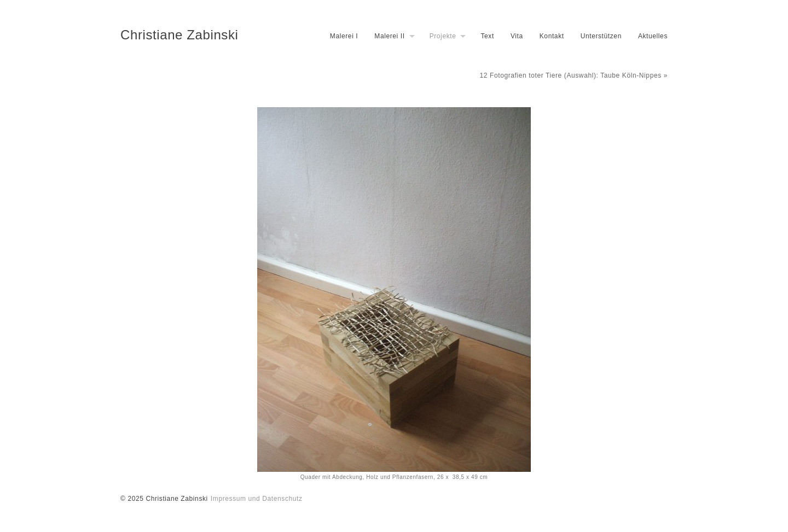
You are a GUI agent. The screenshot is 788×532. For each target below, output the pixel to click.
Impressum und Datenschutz (257, 499)
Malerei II (389, 36)
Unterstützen (601, 36)
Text (487, 36)
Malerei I (344, 36)
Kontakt (552, 36)
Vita (517, 36)
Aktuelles (653, 36)
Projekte (443, 36)
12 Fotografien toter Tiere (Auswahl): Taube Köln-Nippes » (574, 75)
